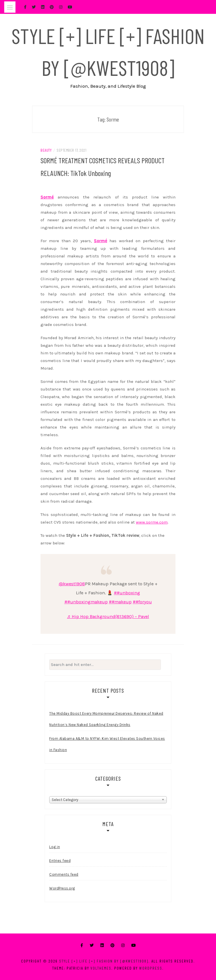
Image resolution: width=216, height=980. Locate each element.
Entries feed (60, 861)
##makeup (120, 602)
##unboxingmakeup (86, 602)
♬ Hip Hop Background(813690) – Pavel (108, 616)
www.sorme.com (152, 522)
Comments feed (64, 874)
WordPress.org (62, 888)
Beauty (46, 150)
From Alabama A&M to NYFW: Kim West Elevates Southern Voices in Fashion (107, 744)
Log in (55, 847)
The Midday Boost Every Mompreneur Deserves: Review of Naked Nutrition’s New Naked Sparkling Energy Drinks (106, 719)
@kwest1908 (72, 584)
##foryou (142, 602)
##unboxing (127, 593)
